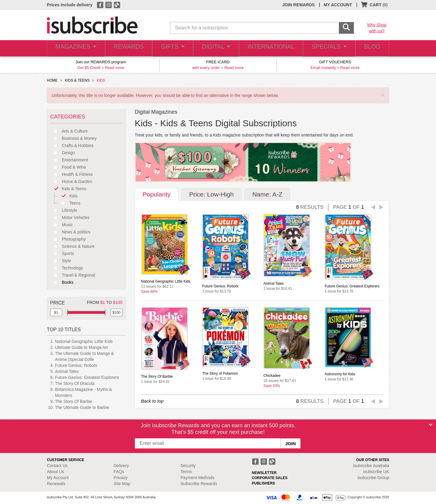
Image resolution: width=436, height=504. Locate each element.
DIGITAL (216, 48)
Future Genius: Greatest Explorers (87, 377)
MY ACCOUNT (338, 5)
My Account (58, 478)
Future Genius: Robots (76, 365)
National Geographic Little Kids (84, 341)
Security (188, 466)
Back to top (152, 401)
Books (62, 282)
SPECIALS (327, 48)
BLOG (371, 48)
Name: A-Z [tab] (267, 194)
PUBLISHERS (263, 483)
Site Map (122, 484)
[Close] (431, 425)
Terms (186, 472)
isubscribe (371, 466)
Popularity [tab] (157, 194)
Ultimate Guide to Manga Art (81, 347)
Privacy (121, 478)
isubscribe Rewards (199, 484)
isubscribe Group (373, 478)
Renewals (56, 484)
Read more (114, 68)
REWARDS (127, 48)
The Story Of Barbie (74, 401)
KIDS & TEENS (77, 80)
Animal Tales (67, 371)
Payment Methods (197, 478)
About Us (56, 472)
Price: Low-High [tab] (211, 194)
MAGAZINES (75, 48)
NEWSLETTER (264, 473)
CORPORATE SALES (270, 478)
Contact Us (57, 466)
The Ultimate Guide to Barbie (82, 407)
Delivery (121, 466)
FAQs (119, 472)
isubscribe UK (376, 472)
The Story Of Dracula (75, 383)
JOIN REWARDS (298, 5)
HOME (52, 80)
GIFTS (172, 48)
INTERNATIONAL (270, 48)
